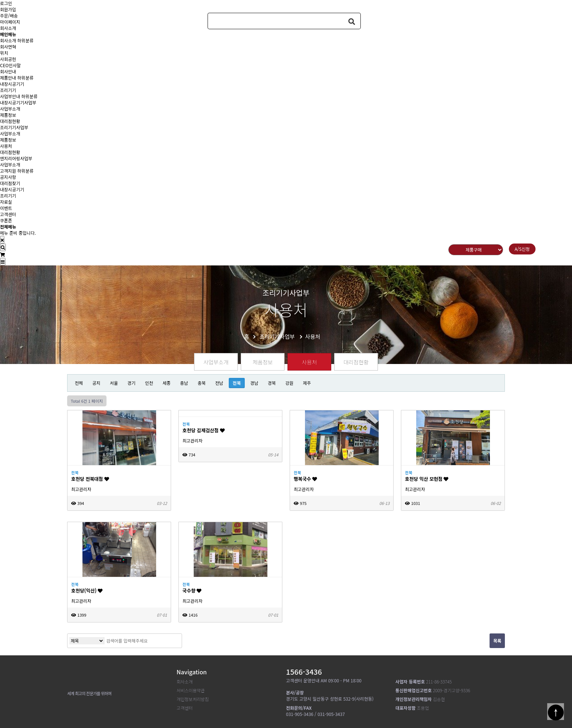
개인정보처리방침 (193, 699)
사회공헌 (8, 59)
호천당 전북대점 (90, 479)
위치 (4, 53)
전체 (79, 383)
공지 (96, 383)
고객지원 (8, 171)
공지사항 (8, 177)
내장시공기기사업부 (18, 102)
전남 (219, 383)
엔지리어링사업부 (16, 158)
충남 (184, 383)
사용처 (6, 146)
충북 (202, 383)
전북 (237, 383)
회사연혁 (8, 47)
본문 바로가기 (0, 0)
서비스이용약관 (191, 690)
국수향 (192, 591)
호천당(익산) (87, 591)
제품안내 (8, 78)
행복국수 (305, 479)
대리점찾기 (10, 183)
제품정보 (8, 115)
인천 (149, 383)
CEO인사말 (10, 65)
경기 (131, 383)
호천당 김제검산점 (204, 430)
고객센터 (8, 214)
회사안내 (8, 71)
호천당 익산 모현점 (427, 479)
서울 (114, 383)
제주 (307, 383)
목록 (497, 641)
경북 (272, 383)
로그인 (6, 3)
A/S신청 (522, 249)
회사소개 (8, 40)
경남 (254, 383)
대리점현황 (10, 121)
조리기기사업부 (14, 127)
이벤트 (6, 208)
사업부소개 (10, 109)
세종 (166, 383)
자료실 (6, 202)
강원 (289, 383)
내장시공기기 (12, 84)
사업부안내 (10, 96)
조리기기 (8, 90)
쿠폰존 (6, 220)
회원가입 (8, 9)
